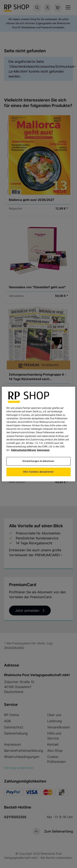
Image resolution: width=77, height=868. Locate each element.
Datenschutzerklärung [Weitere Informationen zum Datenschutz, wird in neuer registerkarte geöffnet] (24, 450)
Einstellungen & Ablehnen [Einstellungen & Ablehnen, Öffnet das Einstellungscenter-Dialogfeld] (38, 461)
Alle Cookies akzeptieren (38, 472)
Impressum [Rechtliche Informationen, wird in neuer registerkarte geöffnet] (43, 450)
